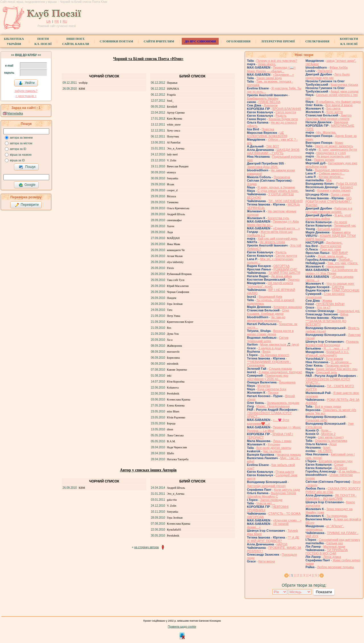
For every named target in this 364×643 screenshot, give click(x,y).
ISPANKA (173, 89)
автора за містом (21, 143)
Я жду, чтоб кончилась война (328, 217)
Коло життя (335, 112)
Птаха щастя (285, 472)
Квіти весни (267, 561)
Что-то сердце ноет (340, 284)
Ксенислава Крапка (179, 399)
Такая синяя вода (269, 78)
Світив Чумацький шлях (268, 339)
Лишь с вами (282, 441)
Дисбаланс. (334, 243)
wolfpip (83, 83)
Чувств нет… (266, 503)
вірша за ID (17, 160)
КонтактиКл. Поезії (349, 41)
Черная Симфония (178, 292)
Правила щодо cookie (182, 627)
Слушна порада (280, 369)
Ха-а (170, 340)
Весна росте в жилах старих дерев (270, 332)
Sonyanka (172, 178)
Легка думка (332, 557)
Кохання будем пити (283, 119)
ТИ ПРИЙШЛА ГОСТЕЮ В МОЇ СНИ (327, 552)
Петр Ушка (174, 316)
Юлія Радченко (176, 417)
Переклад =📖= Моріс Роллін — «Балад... (271, 69)
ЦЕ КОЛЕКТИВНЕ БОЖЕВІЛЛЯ (267, 134)
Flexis (170, 268)
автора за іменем (21, 138)
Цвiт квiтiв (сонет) (331, 437)
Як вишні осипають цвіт (333, 156)
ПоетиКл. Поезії (43, 41)
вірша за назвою (21, 155)
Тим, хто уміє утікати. (343, 263)
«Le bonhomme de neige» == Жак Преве (331, 272)
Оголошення (238, 41)
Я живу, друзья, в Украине (276, 187)
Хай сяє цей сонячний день (278, 239)
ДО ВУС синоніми (200, 41)
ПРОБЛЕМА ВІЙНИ (330, 304)
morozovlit (173, 352)
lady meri (172, 154)
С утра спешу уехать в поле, (278, 191)
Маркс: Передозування (273, 406)
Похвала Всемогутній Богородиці (332, 343)
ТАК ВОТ (273, 146)
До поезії (341, 222)
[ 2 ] (298, 575)
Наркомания (335, 266)
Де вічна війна (281, 276)
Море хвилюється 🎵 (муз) (280, 344)
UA (48, 21)
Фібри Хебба (338, 67)
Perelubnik (173, 394)
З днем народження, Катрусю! (281, 372)
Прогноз (294, 280)
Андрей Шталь (176, 214)
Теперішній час (345, 225)
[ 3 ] (304, 575)
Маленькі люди (334, 547)
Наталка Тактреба (178, 459)
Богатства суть (279, 218)
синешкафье (174, 220)
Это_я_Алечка (176, 148)
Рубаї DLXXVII (347, 184)
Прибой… (346, 260)
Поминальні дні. (348, 311)
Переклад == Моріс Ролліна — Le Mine (274, 429)
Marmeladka (15, 113)
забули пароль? (26, 91)
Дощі (333, 444)
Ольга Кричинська (178, 208)
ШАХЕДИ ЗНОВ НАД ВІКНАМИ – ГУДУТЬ (273, 151)
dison (170, 429)
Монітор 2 (328, 434)
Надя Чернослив (177, 447)
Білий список (193, 76)
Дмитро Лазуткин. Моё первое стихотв (328, 117)
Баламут (347, 187)
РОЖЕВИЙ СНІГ (286, 269)
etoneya (171, 172)
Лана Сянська (175, 435)
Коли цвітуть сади (287, 490)
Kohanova (173, 388)
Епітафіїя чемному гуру (336, 461)
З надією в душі (270, 348)
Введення (341, 122)
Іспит (327, 447)
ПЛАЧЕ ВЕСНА (269, 102)
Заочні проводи (271, 500)
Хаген (170, 226)
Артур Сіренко (176, 113)
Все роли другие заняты (274, 448)
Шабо (170, 453)
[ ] (292, 575)
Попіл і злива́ (340, 194)
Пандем (172, 298)
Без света (333, 108)
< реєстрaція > (26, 96)
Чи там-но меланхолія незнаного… (266, 319)
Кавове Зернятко (177, 370)
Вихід (266, 352)
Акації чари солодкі (345, 91)
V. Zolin (172, 160)
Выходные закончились (332, 170)
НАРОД (282, 544)
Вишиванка (288, 382)
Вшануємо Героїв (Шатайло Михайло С (271, 495)
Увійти (27, 83)
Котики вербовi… (331, 177)
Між (329, 180)
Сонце (339, 465)
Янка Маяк (173, 244)
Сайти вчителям (159, 41)
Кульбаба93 (174, 530)
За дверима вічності (275, 355)
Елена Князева (176, 405)
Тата (170, 310)
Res (169, 328)
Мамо (339, 143)
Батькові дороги (329, 229)
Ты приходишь (337, 516)
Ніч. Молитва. (326, 132)
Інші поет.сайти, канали (76, 41)
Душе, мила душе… (332, 256)
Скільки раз (335, 543)
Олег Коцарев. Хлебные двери (268, 312)
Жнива (327, 301)
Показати (324, 592)
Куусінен (274, 444)
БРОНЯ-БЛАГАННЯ (287, 109)
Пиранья (172, 83)
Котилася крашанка (288, 307)
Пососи (273, 393)
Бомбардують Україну (263, 98)
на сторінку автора (146, 547)
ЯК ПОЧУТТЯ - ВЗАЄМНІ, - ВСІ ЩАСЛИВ (331, 497)
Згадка (252, 184)
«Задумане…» (284, 75)
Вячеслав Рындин (178, 166)
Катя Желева (174, 119)
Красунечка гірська (344, 85)
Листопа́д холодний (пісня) (266, 486)
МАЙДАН (173, 238)
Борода (171, 423)
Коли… (326, 430)
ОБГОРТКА (281, 266)
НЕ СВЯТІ (325, 451)
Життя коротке (331, 246)
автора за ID (18, 149)
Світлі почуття (286, 112)
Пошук (27, 167)
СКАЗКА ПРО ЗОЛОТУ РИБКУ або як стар (333, 490)
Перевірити (27, 205)
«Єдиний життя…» (287, 228)
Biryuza (171, 196)
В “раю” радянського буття (338, 149)
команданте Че (176, 250)
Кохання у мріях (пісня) (334, 190)
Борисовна (173, 358)
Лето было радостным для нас (328, 76)
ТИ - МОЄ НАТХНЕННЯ (285, 201)
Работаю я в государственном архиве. (329, 210)
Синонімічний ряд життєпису (340, 540)
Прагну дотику (324, 160)
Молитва (264, 386)
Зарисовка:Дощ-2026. (263, 167)
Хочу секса (173, 131)
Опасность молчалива (331, 441)
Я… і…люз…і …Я (336, 348)
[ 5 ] (316, 575)
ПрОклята (325, 71)
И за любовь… (349, 471)
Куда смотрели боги (272, 389)
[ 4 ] (310, 575)
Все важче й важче (339, 105)
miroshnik (173, 364)
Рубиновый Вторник (179, 274)
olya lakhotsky (175, 262)
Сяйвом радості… (332, 173)
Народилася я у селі (331, 153)
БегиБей (172, 107)
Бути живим (334, 359)
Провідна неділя (337, 365)
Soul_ (170, 101)
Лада (170, 232)
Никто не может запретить (334, 146)
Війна (344, 314)
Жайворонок (174, 346)
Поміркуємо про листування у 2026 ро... (268, 377)
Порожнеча (282, 177)
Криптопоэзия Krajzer (180, 322)
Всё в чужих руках (328, 406)
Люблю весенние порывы (336, 567)
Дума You (173, 334)
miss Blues (173, 411)
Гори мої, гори (330, 249)
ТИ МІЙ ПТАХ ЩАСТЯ (284, 273)
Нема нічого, (267, 64)
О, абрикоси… (341, 362)
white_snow (174, 125)
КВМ (82, 89)
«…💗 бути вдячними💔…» (268, 422)
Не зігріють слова (272, 242)
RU (65, 21)
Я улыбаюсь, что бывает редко (338, 102)
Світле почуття (286, 256)
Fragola (171, 95)
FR (57, 21)
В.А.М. (171, 441)
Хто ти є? (323, 307)
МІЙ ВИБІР (340, 253)
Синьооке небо (316, 420)
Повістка (268, 129)
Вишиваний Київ (271, 297)
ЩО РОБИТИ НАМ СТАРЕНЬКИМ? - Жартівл (329, 202)
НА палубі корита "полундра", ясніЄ (270, 285)
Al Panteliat (174, 142)
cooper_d (172, 190)
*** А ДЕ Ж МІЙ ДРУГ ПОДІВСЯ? (273, 539)
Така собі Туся (176, 280)
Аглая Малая (175, 256)
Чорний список (104, 76)
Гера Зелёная (175, 304)
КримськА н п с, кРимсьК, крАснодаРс (327, 354)
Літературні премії (278, 41)
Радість (281, 116)
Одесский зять (326, 372)
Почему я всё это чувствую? (277, 61)
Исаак (171, 184)
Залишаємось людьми (283, 403)
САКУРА (338, 287)
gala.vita (172, 500)
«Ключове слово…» (287, 520)
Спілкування (317, 41)
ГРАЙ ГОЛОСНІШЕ (346, 290)
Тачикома (173, 202)
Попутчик (173, 136)
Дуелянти (270, 105)
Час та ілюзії (272, 451)
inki (169, 376)
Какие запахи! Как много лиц (337, 369)
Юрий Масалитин (178, 286)
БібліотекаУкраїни (14, 41)
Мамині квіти (341, 232)
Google (27, 185)
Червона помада (289, 455)
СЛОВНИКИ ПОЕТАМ (116, 41)
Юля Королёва (176, 382)
